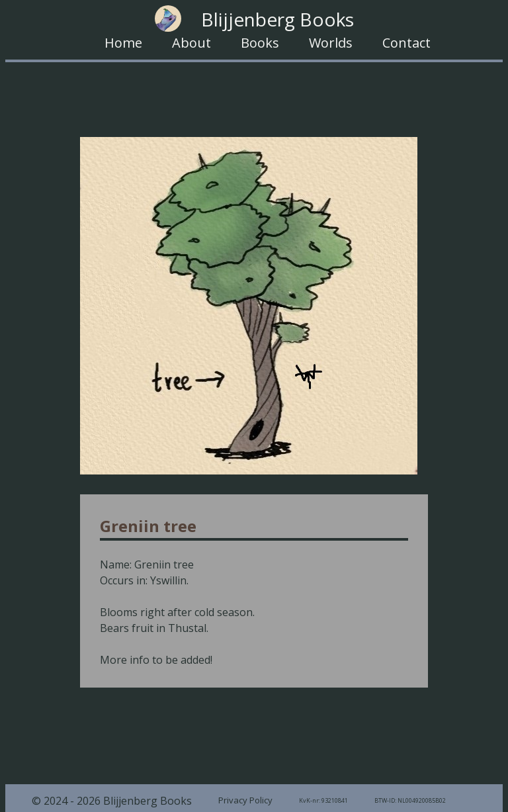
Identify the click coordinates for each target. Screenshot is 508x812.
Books (260, 43)
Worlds (331, 43)
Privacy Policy (245, 800)
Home (123, 43)
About (191, 43)
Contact (406, 43)
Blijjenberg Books (254, 19)
